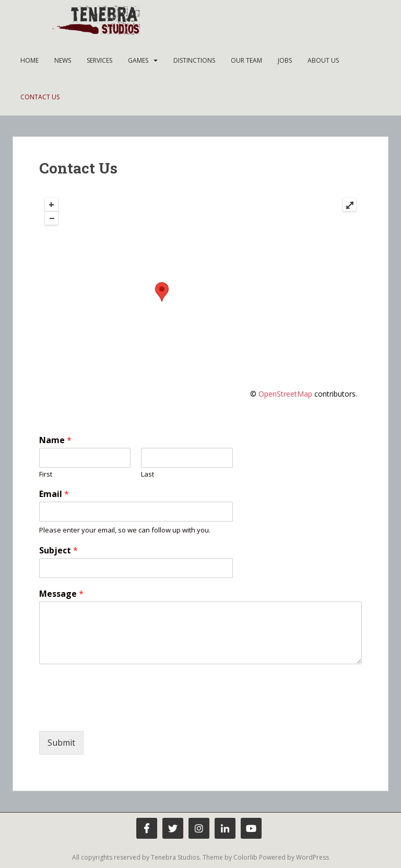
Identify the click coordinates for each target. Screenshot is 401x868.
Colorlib (245, 857)
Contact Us (40, 97)
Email (54, 494)
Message (61, 594)
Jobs (285, 60)
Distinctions (194, 60)
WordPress (312, 857)
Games (138, 60)
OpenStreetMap (285, 394)
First (46, 474)
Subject (58, 551)
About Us (323, 60)
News (63, 60)
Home (30, 60)
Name (55, 440)
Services (99, 60)
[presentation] (119, 714)
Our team (246, 60)
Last (148, 474)
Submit (61, 743)
